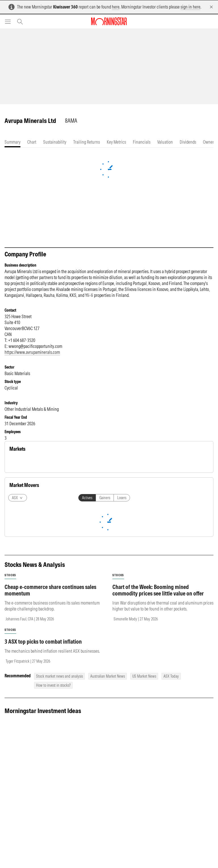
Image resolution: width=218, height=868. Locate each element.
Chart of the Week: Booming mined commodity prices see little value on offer (158, 708)
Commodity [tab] (37, 463)
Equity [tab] (18, 463)
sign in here (190, 7)
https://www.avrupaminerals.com (32, 352)
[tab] (12, 142)
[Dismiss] (211, 7)
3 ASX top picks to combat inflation (43, 759)
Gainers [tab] (105, 616)
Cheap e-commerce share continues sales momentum (50, 708)
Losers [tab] (122, 616)
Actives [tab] (87, 616)
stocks (10, 693)
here (116, 7)
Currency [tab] (59, 463)
